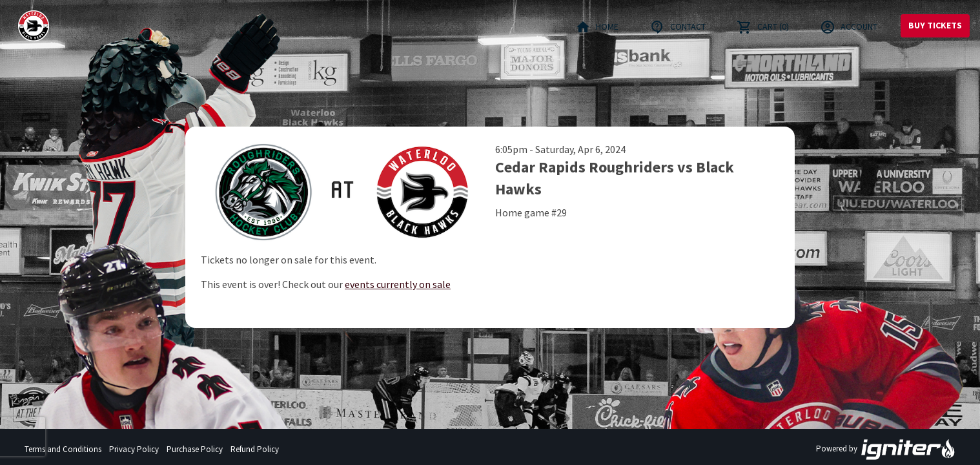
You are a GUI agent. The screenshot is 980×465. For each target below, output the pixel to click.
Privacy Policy (134, 449)
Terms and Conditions (63, 449)
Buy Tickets (935, 25)
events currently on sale (398, 284)
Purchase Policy (195, 449)
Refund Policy (255, 449)
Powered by (886, 449)
